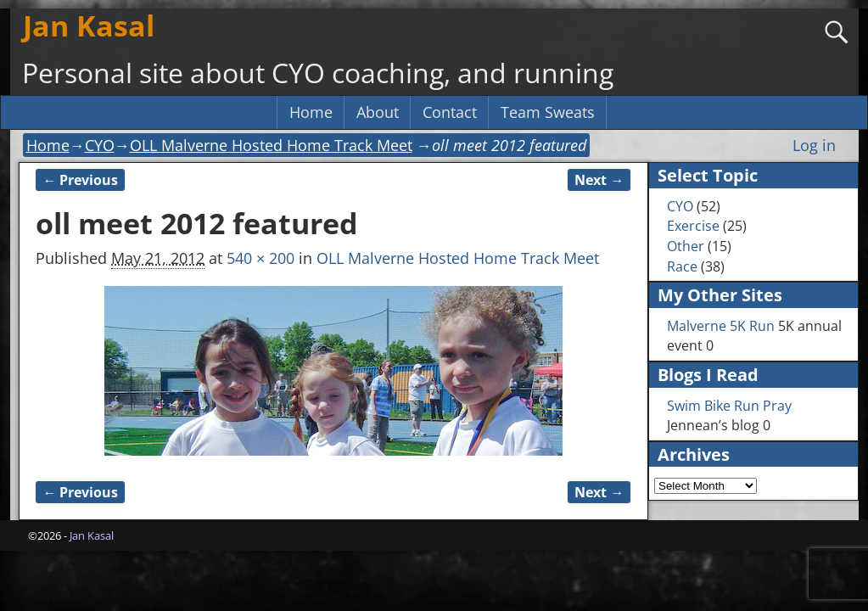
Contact (450, 112)
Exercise (693, 226)
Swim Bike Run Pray (729, 406)
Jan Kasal (89, 25)
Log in (814, 145)
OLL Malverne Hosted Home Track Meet (271, 145)
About (378, 112)
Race (682, 266)
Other (686, 246)
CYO (100, 145)
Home (311, 112)
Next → (599, 180)
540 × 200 (260, 258)
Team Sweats (548, 112)
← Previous (80, 180)
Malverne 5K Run (721, 326)
